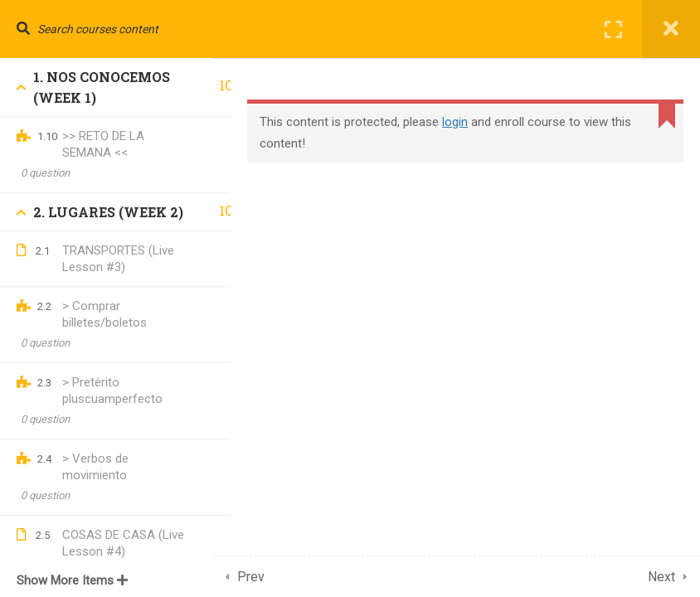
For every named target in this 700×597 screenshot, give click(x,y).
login (473, 122)
